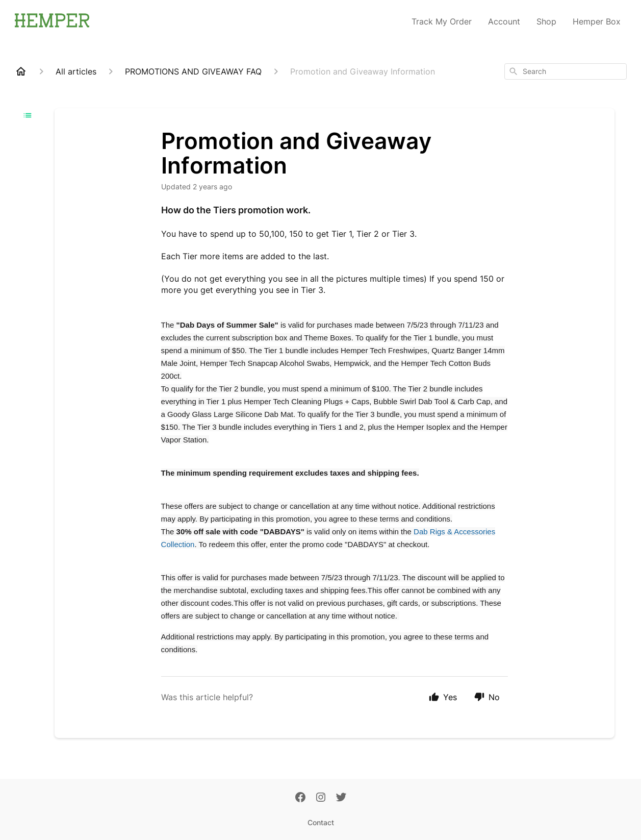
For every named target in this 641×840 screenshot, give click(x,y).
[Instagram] (321, 798)
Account (504, 21)
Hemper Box (597, 21)
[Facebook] (300, 798)
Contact (321, 822)
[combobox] (566, 71)
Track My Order (442, 21)
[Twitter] (341, 798)
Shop (546, 21)
